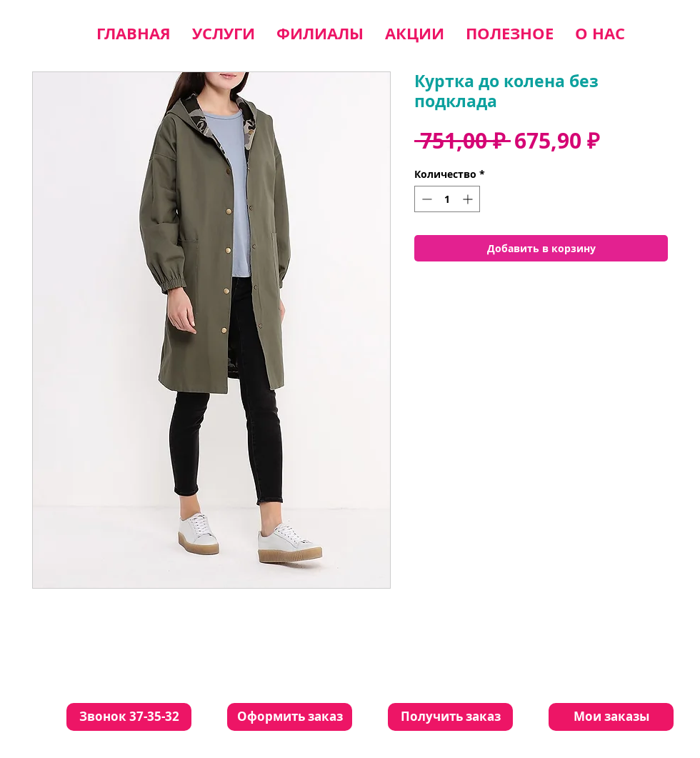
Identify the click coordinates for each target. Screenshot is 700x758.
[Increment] (469, 199)
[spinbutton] (447, 199)
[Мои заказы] (611, 717)
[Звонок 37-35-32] (129, 717)
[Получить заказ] (450, 717)
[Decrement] (425, 199)
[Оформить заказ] (290, 717)
